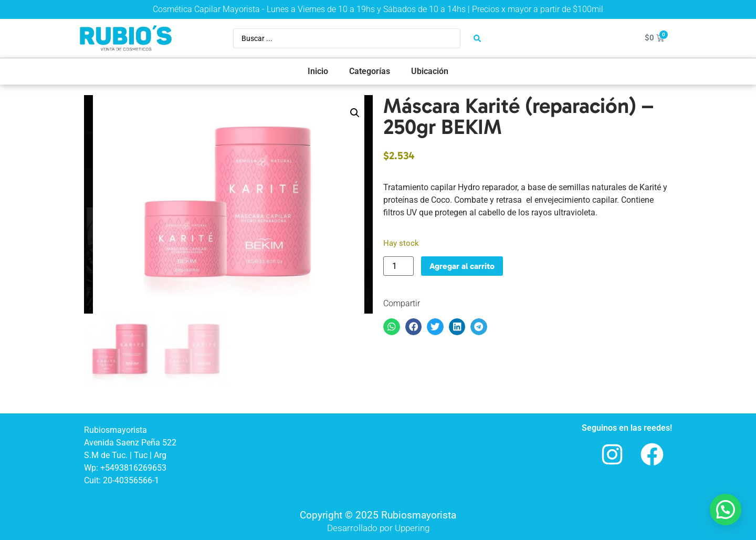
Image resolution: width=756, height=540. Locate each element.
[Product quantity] (398, 266)
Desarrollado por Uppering (378, 528)
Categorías (370, 71)
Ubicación (430, 71)
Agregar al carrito (462, 266)
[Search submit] (477, 38)
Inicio (318, 71)
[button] (355, 113)
